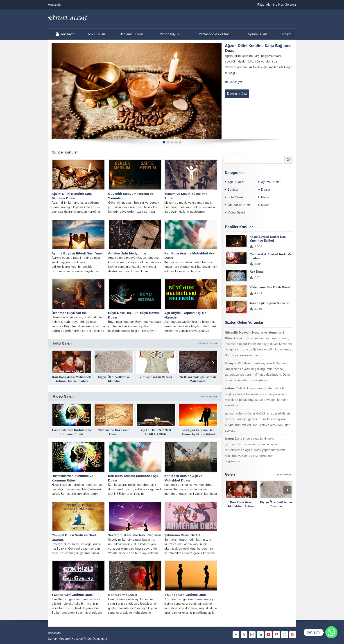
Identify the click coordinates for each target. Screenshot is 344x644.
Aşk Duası (257, 272)
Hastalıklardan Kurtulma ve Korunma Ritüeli (72, 432)
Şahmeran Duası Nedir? (182, 535)
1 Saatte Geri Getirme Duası (72, 595)
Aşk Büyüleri (236, 182)
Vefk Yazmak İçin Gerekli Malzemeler (198, 379)
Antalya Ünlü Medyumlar (127, 253)
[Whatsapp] (331, 632)
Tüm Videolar (209, 397)
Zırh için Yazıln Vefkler (156, 377)
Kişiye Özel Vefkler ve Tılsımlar (114, 379)
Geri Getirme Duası (123, 595)
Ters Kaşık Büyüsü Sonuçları (270, 303)
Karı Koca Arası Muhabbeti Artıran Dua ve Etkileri (72, 379)
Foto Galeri (235, 197)
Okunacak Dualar (240, 205)
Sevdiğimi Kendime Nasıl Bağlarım (135, 535)
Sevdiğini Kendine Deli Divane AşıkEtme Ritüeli (198, 432)
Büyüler (233, 190)
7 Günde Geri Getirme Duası (186, 595)
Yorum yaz (236, 82)
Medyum (267, 197)
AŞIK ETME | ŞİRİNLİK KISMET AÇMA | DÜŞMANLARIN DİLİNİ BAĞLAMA (156, 436)
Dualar (266, 190)
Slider (265, 205)
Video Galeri (236, 213)
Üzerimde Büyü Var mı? (69, 313)
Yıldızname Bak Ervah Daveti (114, 432)
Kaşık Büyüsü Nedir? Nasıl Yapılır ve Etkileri (269, 239)
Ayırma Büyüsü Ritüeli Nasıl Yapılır (78, 253)
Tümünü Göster (207, 343)
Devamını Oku (237, 94)
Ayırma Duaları (271, 182)
